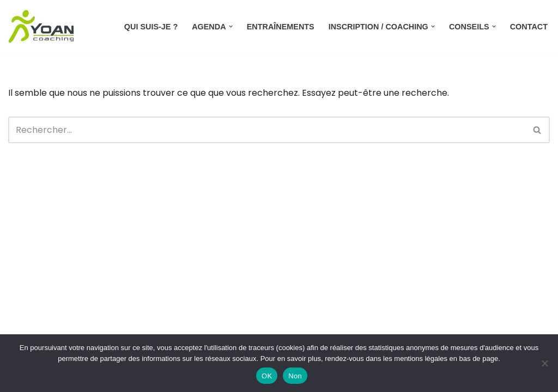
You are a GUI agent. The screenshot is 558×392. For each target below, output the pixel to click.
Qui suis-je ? (151, 27)
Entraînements (281, 27)
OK (267, 376)
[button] (231, 26)
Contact (529, 27)
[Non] (544, 363)
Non (295, 376)
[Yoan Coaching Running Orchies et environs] (41, 26)
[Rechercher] (267, 130)
